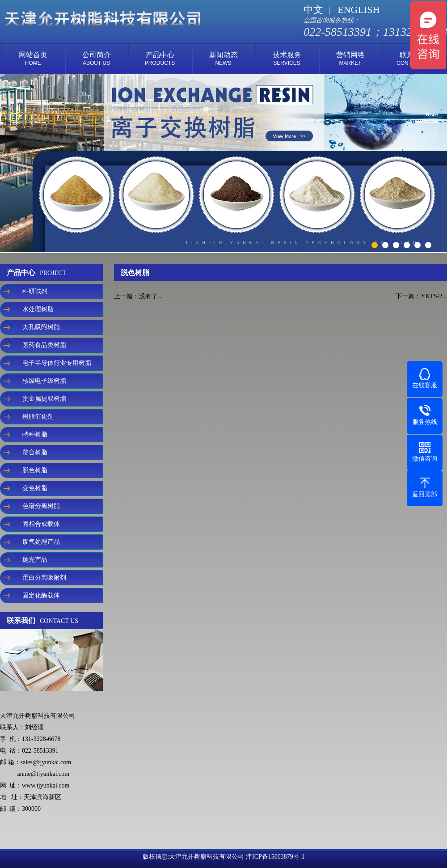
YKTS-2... (434, 296)
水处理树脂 (38, 309)
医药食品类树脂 (44, 345)
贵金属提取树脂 (44, 399)
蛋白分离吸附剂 (44, 578)
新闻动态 (223, 59)
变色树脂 (35, 488)
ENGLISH (358, 10)
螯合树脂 (35, 452)
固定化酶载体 (41, 595)
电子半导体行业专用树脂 (57, 363)
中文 (313, 10)
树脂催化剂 (38, 417)
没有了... (151, 296)
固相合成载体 (41, 524)
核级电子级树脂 (44, 381)
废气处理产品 (41, 542)
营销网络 (350, 59)
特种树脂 (35, 434)
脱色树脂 (35, 470)
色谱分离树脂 (41, 506)
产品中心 (160, 59)
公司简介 (97, 59)
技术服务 (287, 59)
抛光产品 (35, 560)
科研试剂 (35, 291)
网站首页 (33, 59)
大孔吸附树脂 (41, 327)
